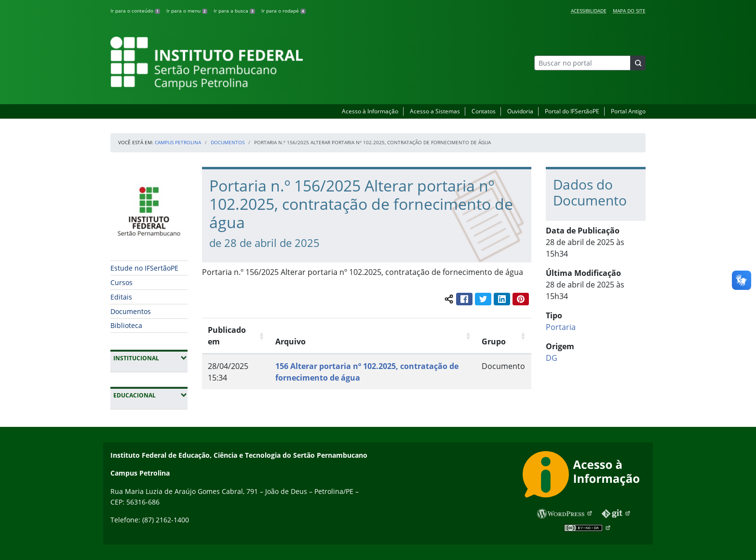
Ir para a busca (234, 11)
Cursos (121, 282)
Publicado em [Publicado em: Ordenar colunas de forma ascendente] (227, 336)
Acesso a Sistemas (435, 111)
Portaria (561, 327)
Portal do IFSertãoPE (572, 111)
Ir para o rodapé (283, 11)
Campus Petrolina (178, 142)
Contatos (484, 111)
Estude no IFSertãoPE (144, 268)
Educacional (150, 395)
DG (552, 358)
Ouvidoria (520, 111)
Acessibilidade (589, 11)
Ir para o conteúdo (135, 11)
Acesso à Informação (370, 111)
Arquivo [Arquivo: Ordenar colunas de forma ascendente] (290, 341)
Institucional (150, 358)
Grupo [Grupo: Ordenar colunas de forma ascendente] (494, 341)
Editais (121, 297)
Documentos (228, 142)
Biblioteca (126, 325)
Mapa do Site (629, 11)
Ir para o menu (187, 11)
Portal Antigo (628, 111)
